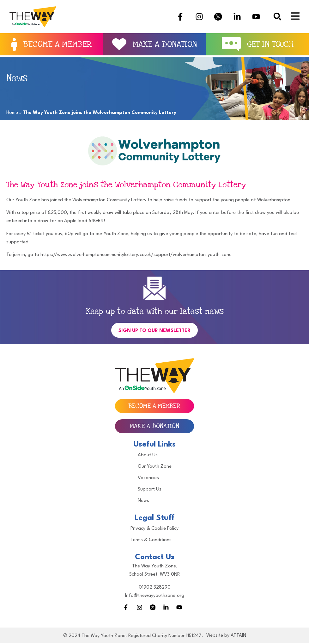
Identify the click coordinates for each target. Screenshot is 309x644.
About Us (148, 455)
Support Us (150, 489)
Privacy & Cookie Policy (154, 529)
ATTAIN (238, 637)
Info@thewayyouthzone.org (155, 596)
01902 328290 (155, 588)
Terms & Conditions (151, 540)
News (143, 501)
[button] (277, 17)
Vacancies (148, 478)
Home (12, 113)
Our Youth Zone (155, 467)
